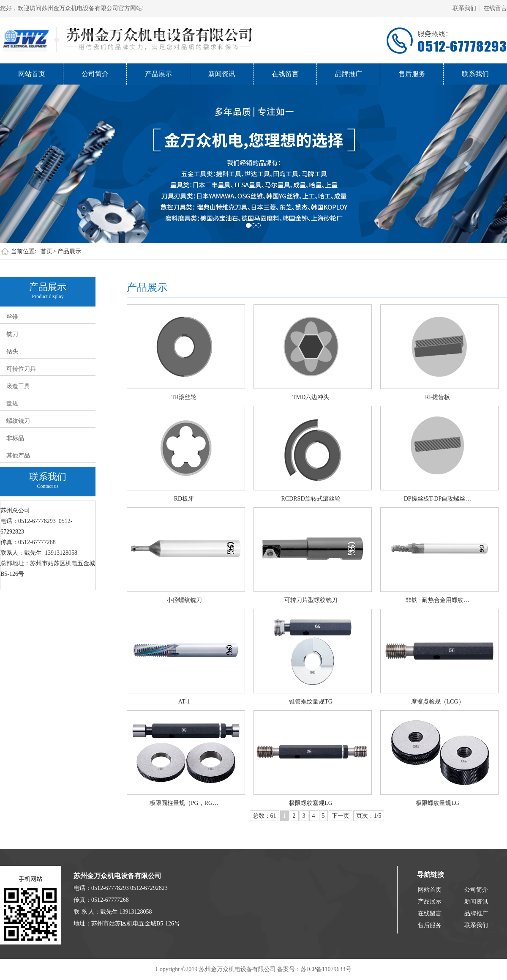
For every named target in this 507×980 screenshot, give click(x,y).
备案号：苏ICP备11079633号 (314, 969)
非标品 (15, 438)
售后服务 (412, 74)
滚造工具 (18, 386)
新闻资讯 (222, 74)
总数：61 (264, 816)
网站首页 (32, 74)
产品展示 (158, 74)
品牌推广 (349, 74)
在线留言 (495, 8)
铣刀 (12, 334)
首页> (48, 251)
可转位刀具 (21, 369)
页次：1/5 (369, 816)
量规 (12, 404)
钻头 (12, 352)
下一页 (341, 816)
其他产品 (18, 456)
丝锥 (12, 317)
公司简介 (95, 74)
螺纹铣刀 (18, 421)
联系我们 (475, 74)
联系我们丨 (467, 8)
